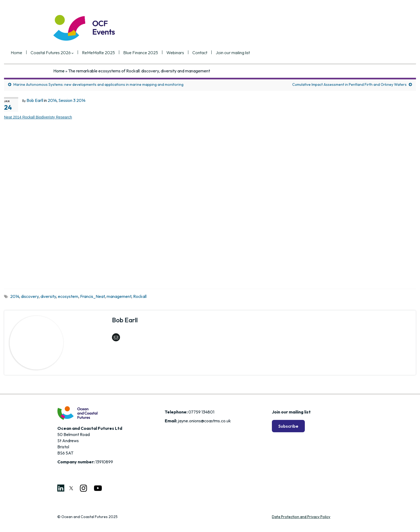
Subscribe (288, 426)
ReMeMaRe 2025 (141, 53)
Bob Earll (35, 100)
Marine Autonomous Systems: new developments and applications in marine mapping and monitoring (98, 84)
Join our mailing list (275, 53)
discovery (30, 296)
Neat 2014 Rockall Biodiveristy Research (38, 117)
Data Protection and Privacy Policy (301, 517)
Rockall (140, 296)
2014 (52, 100)
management (119, 296)
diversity (48, 296)
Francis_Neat (92, 296)
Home (59, 53)
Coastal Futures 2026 (95, 53)
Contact (242, 53)
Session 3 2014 (72, 100)
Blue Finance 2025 (183, 53)
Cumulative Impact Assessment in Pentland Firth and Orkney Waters (349, 84)
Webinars (218, 53)
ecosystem (68, 296)
